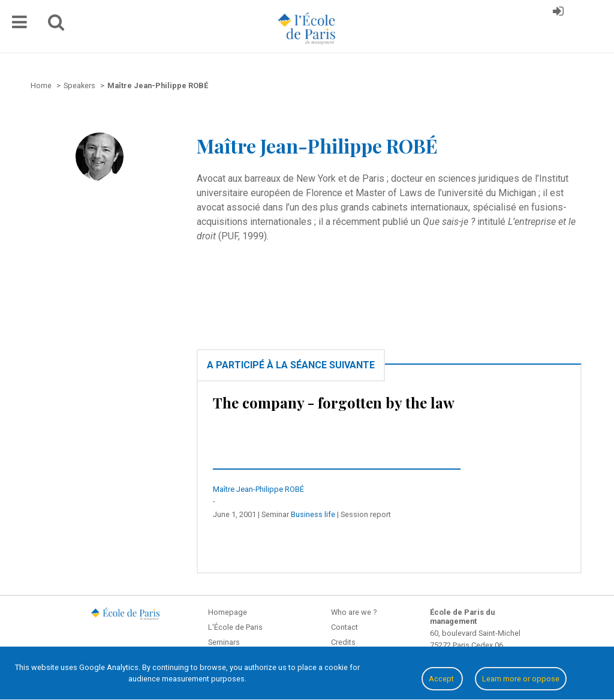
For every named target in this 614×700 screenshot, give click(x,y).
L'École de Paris (235, 627)
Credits (343, 642)
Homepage (228, 612)
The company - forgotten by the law (334, 402)
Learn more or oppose (521, 679)
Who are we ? (354, 612)
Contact (344, 627)
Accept (442, 679)
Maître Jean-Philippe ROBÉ (258, 489)
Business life (313, 514)
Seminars (224, 642)
